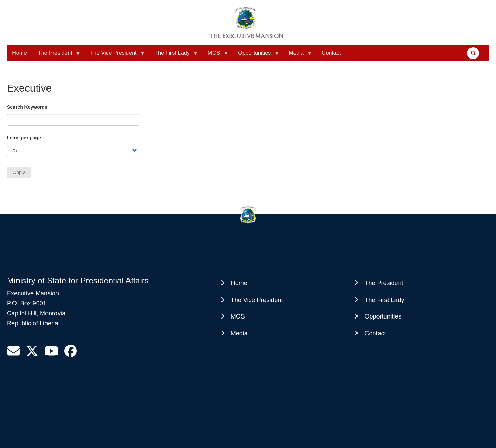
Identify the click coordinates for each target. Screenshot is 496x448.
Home (19, 53)
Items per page (24, 138)
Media (298, 56)
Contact (331, 53)
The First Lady (173, 56)
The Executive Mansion (246, 36)
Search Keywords (27, 107)
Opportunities (256, 56)
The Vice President (115, 56)
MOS (215, 56)
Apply (19, 173)
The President (56, 56)
